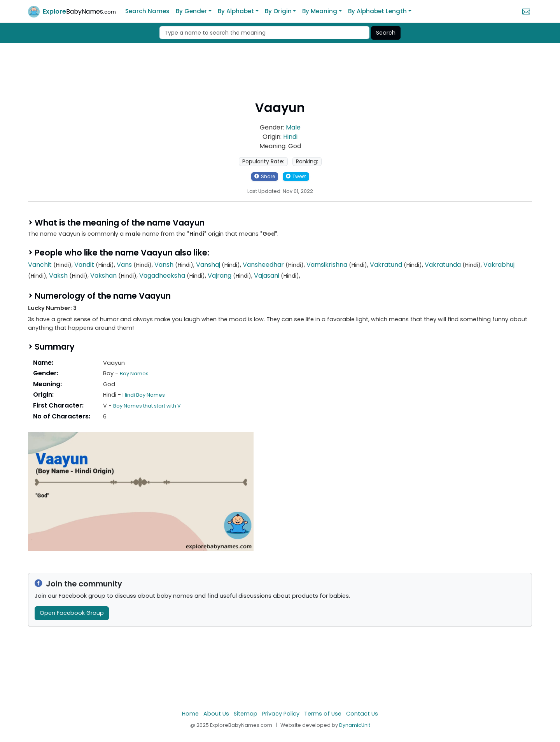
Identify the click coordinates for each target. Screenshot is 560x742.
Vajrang (220, 276)
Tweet (296, 176)
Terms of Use (323, 714)
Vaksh (58, 276)
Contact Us (362, 714)
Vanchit (40, 265)
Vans (124, 265)
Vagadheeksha (162, 276)
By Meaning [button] (320, 11)
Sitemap (246, 714)
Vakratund (386, 265)
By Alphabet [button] (236, 11)
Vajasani (267, 276)
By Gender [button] (191, 11)
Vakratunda (443, 265)
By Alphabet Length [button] (377, 11)
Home (190, 714)
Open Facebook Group (72, 613)
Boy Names (134, 374)
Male (293, 127)
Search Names (147, 11)
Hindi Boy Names (144, 395)
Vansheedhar (263, 265)
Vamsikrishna (327, 265)
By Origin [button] (278, 11)
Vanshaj (208, 265)
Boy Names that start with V (147, 406)
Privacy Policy (281, 714)
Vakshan (103, 276)
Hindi (290, 137)
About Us (216, 714)
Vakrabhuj (499, 265)
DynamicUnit (355, 725)
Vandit (84, 265)
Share (265, 176)
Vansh (164, 265)
